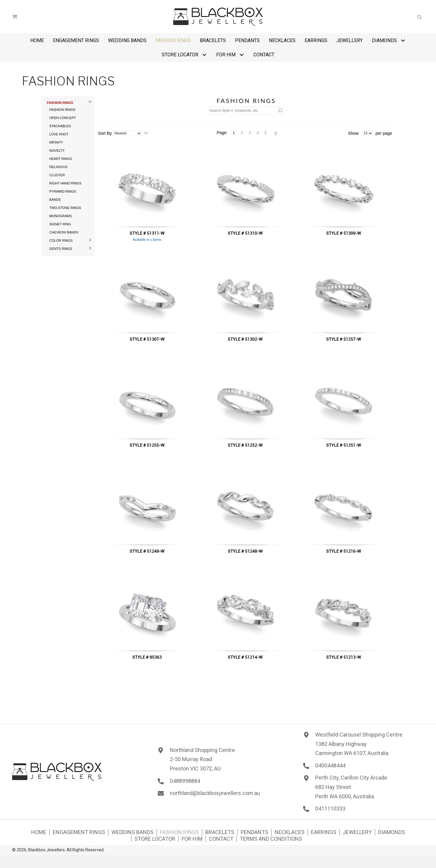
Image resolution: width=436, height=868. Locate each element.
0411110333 (330, 808)
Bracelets (220, 832)
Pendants (254, 832)
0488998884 (185, 781)
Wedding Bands (132, 832)
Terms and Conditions (271, 839)
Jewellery (357, 832)
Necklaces (290, 832)
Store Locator (155, 839)
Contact (221, 839)
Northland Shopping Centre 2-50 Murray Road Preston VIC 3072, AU (202, 759)
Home (39, 832)
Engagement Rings (79, 832)
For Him (192, 839)
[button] (403, 40)
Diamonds (392, 832)
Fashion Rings (179, 832)
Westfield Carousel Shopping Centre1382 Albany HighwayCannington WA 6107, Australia (359, 744)
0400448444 (330, 765)
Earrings (324, 832)
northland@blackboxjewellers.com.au (215, 793)
